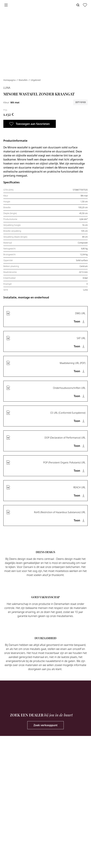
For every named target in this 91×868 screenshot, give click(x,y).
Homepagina (10, 80)
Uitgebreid (36, 80)
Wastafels (23, 80)
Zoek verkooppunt (45, 725)
